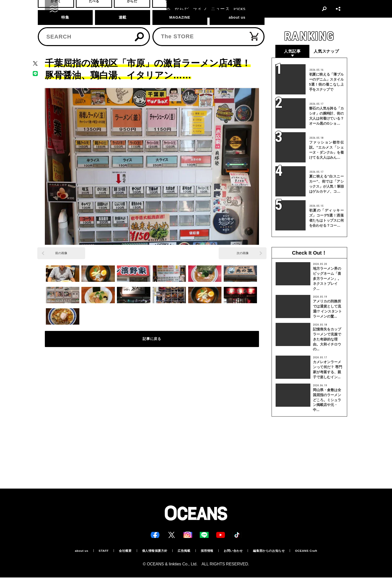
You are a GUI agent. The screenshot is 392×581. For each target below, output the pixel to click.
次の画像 (243, 254)
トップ (49, 32)
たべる (64, 32)
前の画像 (61, 254)
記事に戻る (152, 343)
